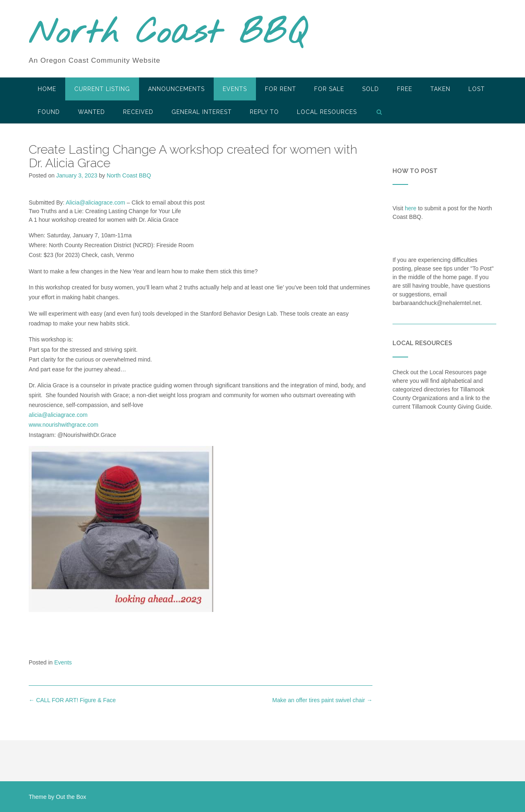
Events (235, 89)
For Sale (329, 89)
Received (138, 112)
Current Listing (102, 89)
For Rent (281, 89)
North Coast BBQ (168, 34)
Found (49, 112)
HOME (47, 89)
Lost (477, 89)
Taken (440, 89)
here (411, 208)
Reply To (264, 112)
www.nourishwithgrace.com (64, 425)
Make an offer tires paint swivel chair (322, 700)
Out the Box (71, 797)
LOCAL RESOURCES (327, 112)
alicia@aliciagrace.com (58, 415)
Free (405, 89)
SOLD (371, 89)
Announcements (176, 89)
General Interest (202, 112)
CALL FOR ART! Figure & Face (72, 700)
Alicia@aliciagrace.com (95, 202)
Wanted (91, 112)
